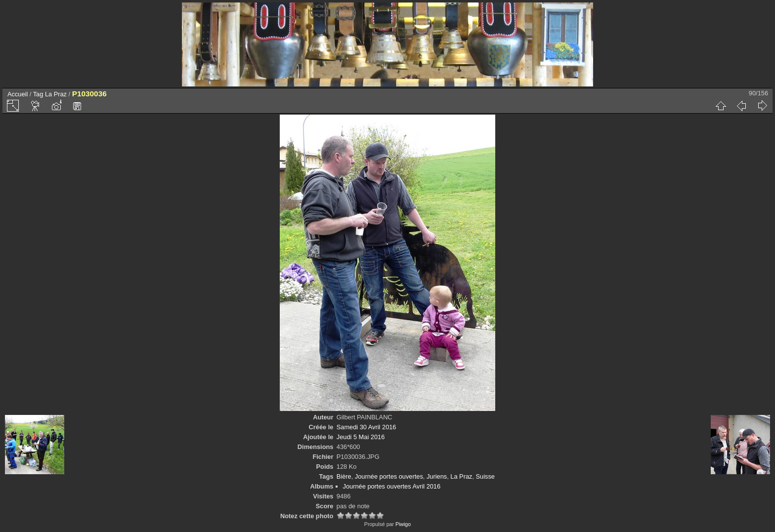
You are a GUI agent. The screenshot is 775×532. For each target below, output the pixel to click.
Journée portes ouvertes (389, 476)
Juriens (437, 476)
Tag (38, 94)
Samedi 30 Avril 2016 (366, 427)
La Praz (56, 94)
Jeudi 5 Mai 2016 (361, 437)
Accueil (18, 94)
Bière (344, 476)
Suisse (485, 476)
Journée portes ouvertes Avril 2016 (392, 486)
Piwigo (403, 524)
